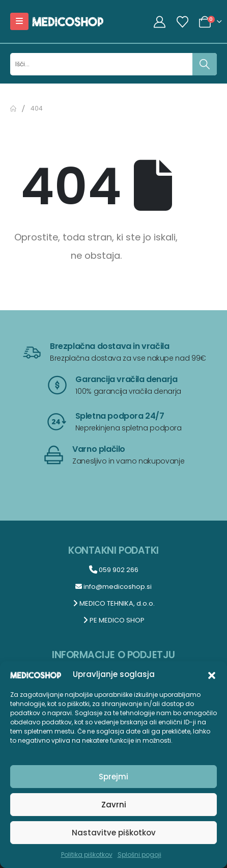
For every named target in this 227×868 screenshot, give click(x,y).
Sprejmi (113, 777)
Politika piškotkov (87, 855)
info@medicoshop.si (113, 587)
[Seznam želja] (182, 22)
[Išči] (205, 64)
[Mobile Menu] (19, 21)
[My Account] (160, 22)
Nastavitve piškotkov (114, 833)
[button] (212, 674)
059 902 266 (114, 570)
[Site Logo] (68, 21)
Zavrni (114, 805)
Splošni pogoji (139, 855)
